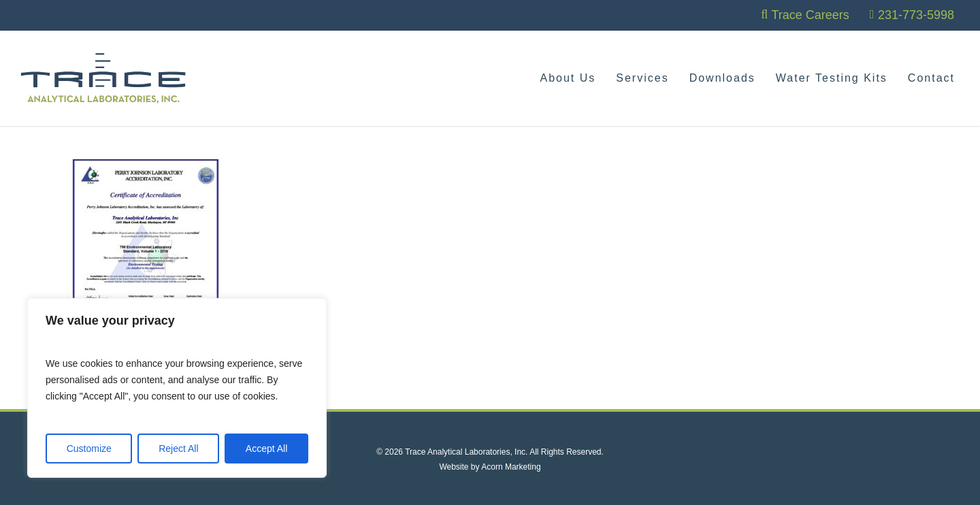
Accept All (266, 449)
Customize (89, 449)
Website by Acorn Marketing (490, 467)
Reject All (178, 449)
